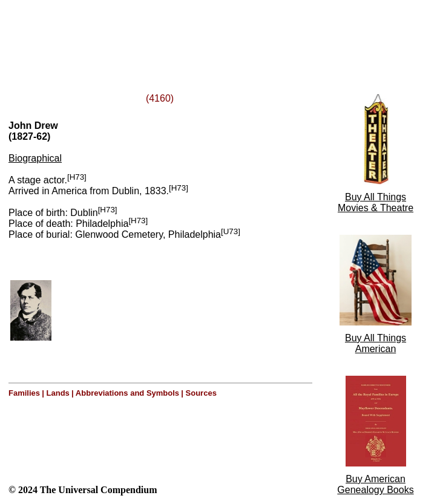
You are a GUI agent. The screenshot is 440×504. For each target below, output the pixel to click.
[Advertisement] (156, 32)
